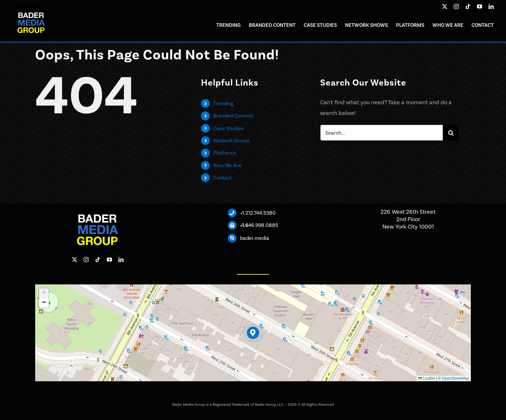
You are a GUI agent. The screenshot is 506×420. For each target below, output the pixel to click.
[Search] (451, 133)
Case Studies (228, 128)
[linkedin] (491, 6)
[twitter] (445, 6)
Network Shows (231, 141)
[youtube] (480, 6)
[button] (253, 333)
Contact (223, 178)
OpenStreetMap (455, 378)
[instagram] (456, 6)
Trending (223, 103)
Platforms (225, 153)
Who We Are (227, 165)
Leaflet (426, 378)
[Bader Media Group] (31, 9)
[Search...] (381, 133)
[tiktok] (468, 6)
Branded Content (233, 116)
